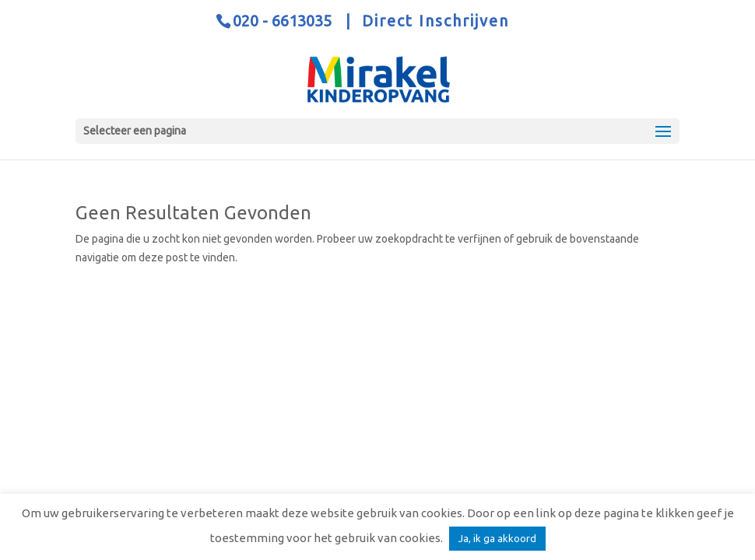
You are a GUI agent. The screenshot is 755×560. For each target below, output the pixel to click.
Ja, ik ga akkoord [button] (497, 538)
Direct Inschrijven (435, 21)
